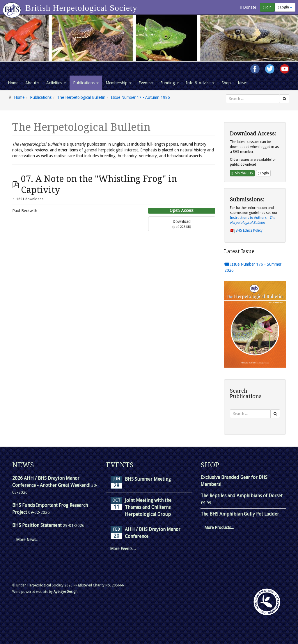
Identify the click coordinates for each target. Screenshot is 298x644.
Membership (119, 83)
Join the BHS (242, 173)
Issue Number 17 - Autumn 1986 (140, 97)
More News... (28, 540)
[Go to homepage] (13, 7)
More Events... (123, 549)
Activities (56, 83)
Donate (248, 7)
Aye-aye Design (65, 592)
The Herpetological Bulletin (81, 97)
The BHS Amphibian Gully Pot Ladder (240, 514)
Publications (86, 83)
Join (267, 7)
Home (13, 83)
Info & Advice (200, 83)
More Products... (219, 527)
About (32, 83)
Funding (170, 83)
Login (285, 7)
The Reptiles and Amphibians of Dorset (242, 496)
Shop (226, 83)
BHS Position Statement (38, 525)
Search (226, 95)
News (243, 83)
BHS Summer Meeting (148, 479)
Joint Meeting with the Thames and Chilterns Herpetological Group (148, 507)
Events (146, 83)
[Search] (284, 99)
